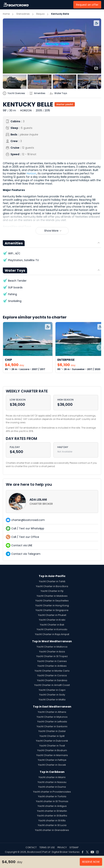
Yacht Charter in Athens (52, 712)
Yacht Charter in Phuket (52, 615)
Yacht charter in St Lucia (52, 825)
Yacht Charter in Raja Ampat (52, 634)
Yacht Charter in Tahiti (52, 581)
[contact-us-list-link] (52, 502)
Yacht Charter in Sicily (52, 695)
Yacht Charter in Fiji (52, 591)
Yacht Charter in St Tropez (52, 656)
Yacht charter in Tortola (52, 796)
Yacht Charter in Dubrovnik (52, 741)
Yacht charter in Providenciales (52, 792)
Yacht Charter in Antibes (52, 666)
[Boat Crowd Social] (83, 852)
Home (6, 14)
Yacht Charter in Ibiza (52, 652)
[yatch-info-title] (15, 93)
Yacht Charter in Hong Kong (52, 605)
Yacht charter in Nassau (52, 782)
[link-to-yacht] (28, 348)
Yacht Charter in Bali (52, 625)
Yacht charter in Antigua (52, 806)
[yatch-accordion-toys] (60, 93)
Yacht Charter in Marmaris (52, 755)
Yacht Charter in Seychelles (52, 601)
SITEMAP (74, 847)
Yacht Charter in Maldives (52, 596)
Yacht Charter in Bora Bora (52, 586)
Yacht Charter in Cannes (52, 661)
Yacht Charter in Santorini (52, 726)
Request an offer (87, 5)
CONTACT (31, 847)
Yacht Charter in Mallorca (52, 647)
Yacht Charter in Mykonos (52, 717)
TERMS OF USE (47, 847)
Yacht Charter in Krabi (52, 620)
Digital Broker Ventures (66, 852)
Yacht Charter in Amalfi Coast (52, 685)
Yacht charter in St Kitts (52, 820)
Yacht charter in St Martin (52, 811)
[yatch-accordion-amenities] (39, 93)
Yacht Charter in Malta (52, 700)
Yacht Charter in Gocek (52, 765)
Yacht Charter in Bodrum (52, 750)
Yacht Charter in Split (52, 736)
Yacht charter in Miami (52, 777)
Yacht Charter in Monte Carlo (52, 671)
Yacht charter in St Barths (52, 816)
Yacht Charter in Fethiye (52, 760)
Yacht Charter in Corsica (52, 675)
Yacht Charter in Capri (52, 690)
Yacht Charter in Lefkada (52, 722)
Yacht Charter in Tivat (52, 746)
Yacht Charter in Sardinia (52, 680)
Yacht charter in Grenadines (52, 830)
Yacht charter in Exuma (52, 787)
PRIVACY (62, 847)
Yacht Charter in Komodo (52, 629)
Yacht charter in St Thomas (52, 801)
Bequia (40, 14)
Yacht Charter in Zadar (52, 731)
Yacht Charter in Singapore (52, 610)
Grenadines (23, 14)
